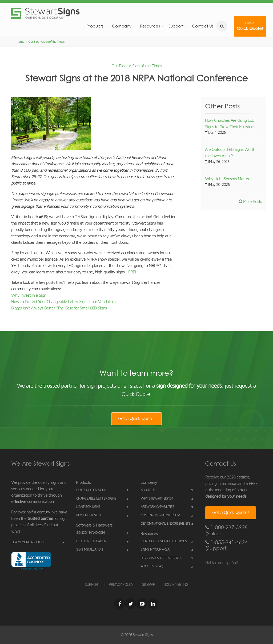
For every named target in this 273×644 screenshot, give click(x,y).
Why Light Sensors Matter (227, 179)
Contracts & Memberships (161, 515)
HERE (130, 272)
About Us (148, 490)
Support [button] (176, 26)
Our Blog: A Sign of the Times (46, 42)
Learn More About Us (28, 542)
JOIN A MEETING (176, 585)
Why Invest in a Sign (29, 295)
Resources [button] (150, 26)
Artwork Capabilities (157, 507)
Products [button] (95, 26)
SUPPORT (92, 585)
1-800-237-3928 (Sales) (226, 531)
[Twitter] (131, 604)
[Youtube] (142, 604)
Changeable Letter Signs (96, 499)
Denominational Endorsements (165, 524)
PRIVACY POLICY (121, 585)
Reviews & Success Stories (161, 558)
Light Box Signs (88, 507)
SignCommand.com (90, 533)
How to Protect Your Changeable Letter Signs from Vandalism (63, 302)
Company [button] (122, 26)
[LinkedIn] (153, 604)
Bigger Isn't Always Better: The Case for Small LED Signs (59, 308)
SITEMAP (149, 585)
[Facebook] (119, 604)
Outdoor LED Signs (91, 490)
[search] (222, 26)
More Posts (250, 202)
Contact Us (203, 26)
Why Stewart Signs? (157, 499)
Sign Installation (89, 550)
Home (20, 42)
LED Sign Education (91, 541)
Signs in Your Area (155, 550)
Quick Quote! (250, 26)
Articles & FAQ (152, 566)
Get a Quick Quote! (136, 419)
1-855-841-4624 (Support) (226, 545)
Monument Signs (89, 515)
